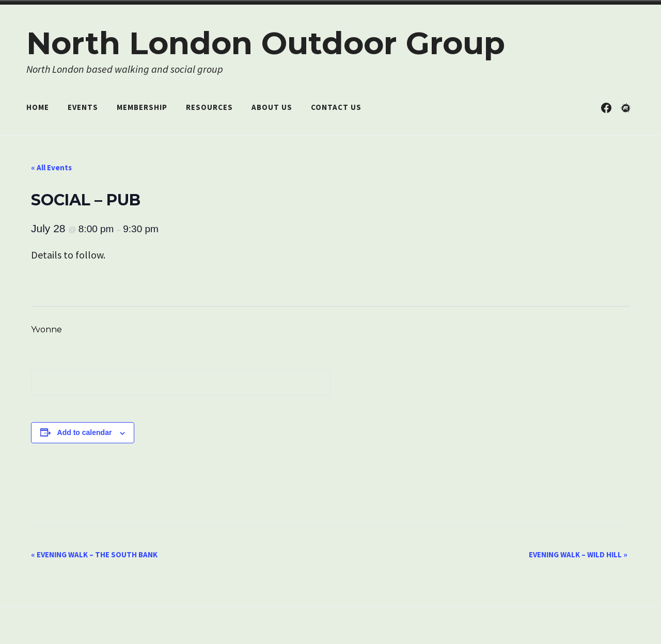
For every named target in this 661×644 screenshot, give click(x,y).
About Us (272, 107)
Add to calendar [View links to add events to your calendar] (85, 432)
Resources (209, 107)
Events (83, 107)
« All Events (51, 167)
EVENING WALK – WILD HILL (578, 554)
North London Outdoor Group (266, 43)
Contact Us (336, 107)
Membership (142, 107)
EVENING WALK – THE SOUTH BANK (94, 554)
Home (38, 107)
